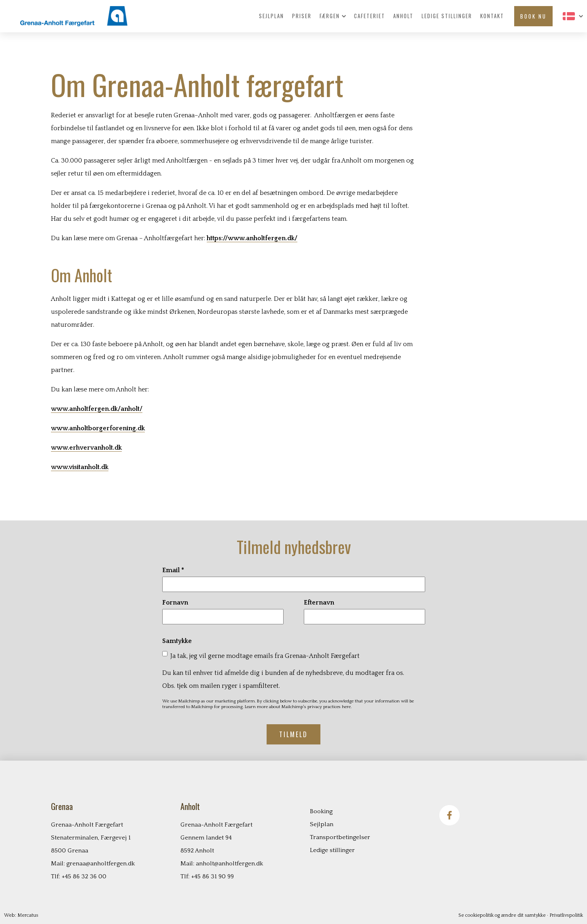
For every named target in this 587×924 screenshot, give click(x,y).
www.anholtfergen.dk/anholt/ (97, 409)
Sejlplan (271, 16)
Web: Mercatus (21, 915)
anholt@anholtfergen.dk (229, 864)
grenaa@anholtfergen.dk (101, 864)
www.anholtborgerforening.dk (98, 428)
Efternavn (319, 603)
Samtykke (177, 641)
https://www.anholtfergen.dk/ (252, 238)
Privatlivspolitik (566, 915)
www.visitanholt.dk (80, 467)
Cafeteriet (370, 16)
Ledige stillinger (447, 16)
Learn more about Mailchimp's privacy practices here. (298, 707)
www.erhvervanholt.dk (86, 448)
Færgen (333, 16)
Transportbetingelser (340, 837)
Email (173, 570)
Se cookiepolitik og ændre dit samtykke (502, 915)
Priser (302, 16)
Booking (321, 811)
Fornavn (175, 603)
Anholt (403, 16)
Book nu (533, 16)
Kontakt (492, 16)
